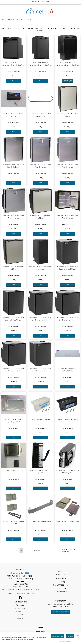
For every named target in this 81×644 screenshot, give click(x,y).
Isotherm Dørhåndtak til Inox (14, 470)
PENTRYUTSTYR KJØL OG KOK (15, 19)
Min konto (20, 615)
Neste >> (37, 550)
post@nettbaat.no (61, 592)
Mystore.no (32, 594)
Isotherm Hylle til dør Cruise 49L (40, 521)
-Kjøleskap (29, 19)
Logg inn (20, 618)
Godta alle (70, 636)
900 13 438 (62, 588)
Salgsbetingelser (20, 608)
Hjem (3, 19)
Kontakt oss (20, 612)
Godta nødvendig (58, 636)
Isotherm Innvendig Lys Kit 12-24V (67, 521)
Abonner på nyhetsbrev (61, 612)
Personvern (20, 605)
